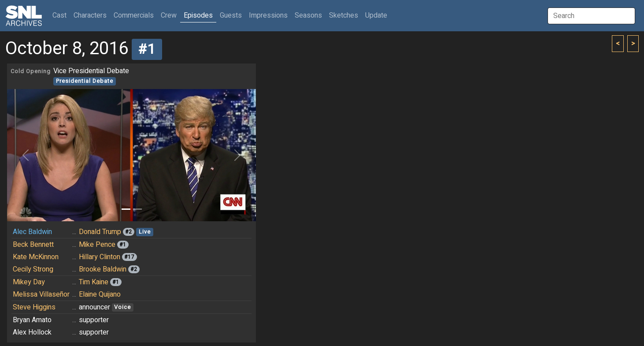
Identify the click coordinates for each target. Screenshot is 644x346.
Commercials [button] (134, 15)
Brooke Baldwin (103, 269)
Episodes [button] (198, 15)
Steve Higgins (34, 307)
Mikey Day (29, 282)
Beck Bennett (33, 245)
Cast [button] (61, 15)
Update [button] (376, 15)
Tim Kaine (94, 282)
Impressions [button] (268, 15)
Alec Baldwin (32, 232)
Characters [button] (90, 15)
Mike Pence (97, 245)
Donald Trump (100, 232)
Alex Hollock (32, 332)
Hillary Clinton (100, 257)
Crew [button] (169, 15)
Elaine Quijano (100, 294)
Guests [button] (231, 15)
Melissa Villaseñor (41, 294)
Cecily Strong (33, 269)
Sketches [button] (344, 15)
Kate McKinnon (36, 257)
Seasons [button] (308, 15)
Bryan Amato (32, 320)
